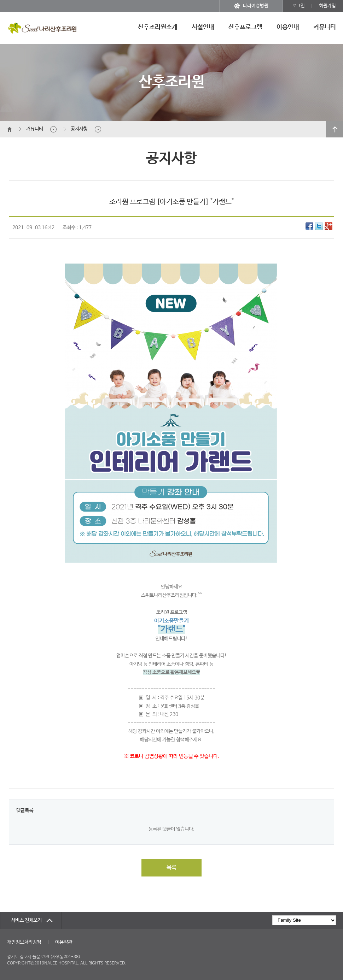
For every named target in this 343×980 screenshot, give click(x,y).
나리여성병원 (251, 6)
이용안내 (288, 27)
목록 (171, 867)
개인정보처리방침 (24, 942)
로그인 (298, 6)
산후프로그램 (245, 27)
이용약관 (64, 942)
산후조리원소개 (158, 27)
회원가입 (327, 6)
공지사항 (79, 129)
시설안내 (203, 27)
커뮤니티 (325, 27)
